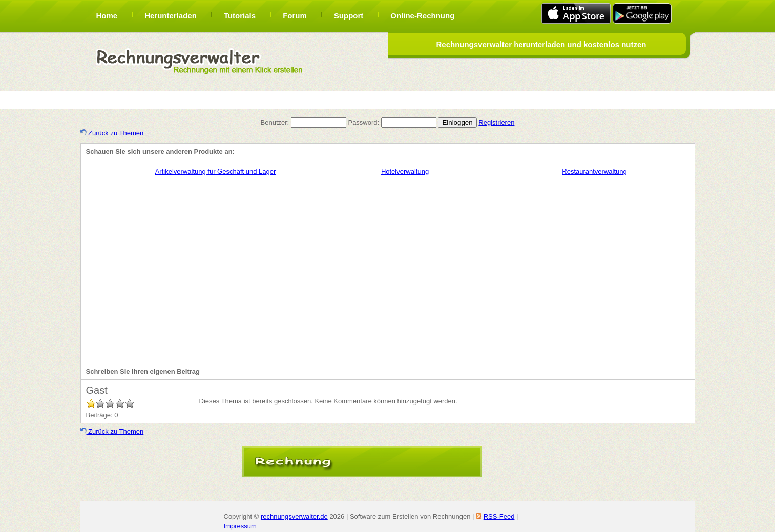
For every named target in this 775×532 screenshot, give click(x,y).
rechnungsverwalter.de (294, 516)
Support (349, 16)
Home (107, 16)
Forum (295, 16)
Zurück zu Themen (112, 133)
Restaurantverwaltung (594, 171)
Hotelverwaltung (405, 171)
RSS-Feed (499, 516)
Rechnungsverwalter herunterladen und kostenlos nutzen (541, 44)
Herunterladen (171, 16)
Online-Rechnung (422, 16)
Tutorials (240, 16)
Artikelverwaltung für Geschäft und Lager (216, 171)
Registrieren (496, 123)
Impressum (240, 526)
